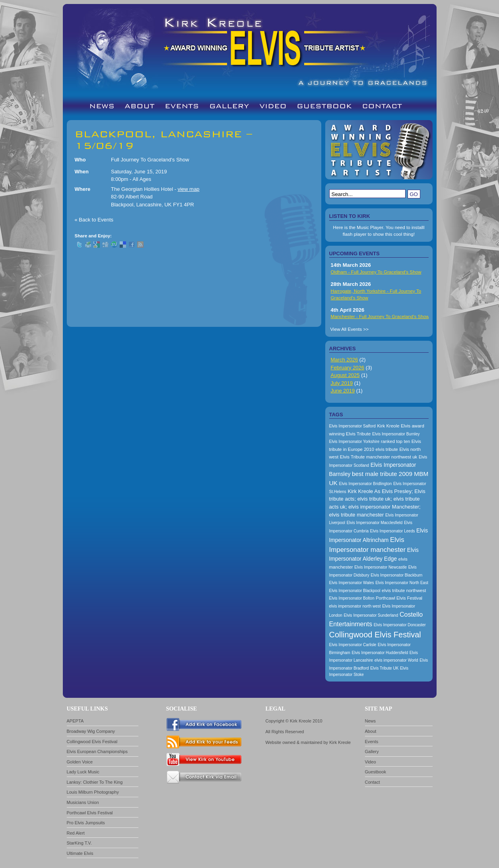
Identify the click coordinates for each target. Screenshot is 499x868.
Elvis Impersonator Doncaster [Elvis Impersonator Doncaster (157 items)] (400, 625)
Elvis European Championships (97, 751)
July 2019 (342, 383)
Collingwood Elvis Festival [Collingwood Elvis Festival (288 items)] (375, 635)
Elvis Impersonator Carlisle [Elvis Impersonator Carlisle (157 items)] (353, 645)
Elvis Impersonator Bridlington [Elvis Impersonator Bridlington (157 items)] (365, 484)
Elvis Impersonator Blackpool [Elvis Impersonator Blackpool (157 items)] (355, 591)
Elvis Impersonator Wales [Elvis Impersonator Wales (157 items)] (352, 583)
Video (371, 762)
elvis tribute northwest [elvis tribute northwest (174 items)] (404, 590)
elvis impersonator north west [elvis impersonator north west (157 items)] (355, 606)
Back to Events (96, 220)
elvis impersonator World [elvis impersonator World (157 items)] (396, 660)
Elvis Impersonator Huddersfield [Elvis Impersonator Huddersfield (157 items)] (380, 653)
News (371, 721)
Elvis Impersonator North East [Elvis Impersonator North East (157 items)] (402, 583)
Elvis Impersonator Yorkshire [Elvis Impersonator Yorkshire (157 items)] (354, 442)
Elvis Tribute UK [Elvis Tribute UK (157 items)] (384, 668)
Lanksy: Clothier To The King (95, 782)
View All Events (346, 329)
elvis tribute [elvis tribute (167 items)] (386, 449)
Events (372, 742)
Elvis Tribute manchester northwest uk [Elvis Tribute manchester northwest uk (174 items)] (379, 457)
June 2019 (343, 391)
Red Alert (76, 833)
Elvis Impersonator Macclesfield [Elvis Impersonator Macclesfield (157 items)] (375, 523)
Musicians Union (83, 802)
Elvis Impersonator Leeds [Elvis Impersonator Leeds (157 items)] (393, 531)
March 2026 (345, 360)
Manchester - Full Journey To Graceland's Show (380, 316)
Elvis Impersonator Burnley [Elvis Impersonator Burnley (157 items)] (396, 434)
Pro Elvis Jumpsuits (86, 823)
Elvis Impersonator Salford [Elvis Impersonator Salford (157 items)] (352, 426)
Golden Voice (80, 762)
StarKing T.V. (79, 843)
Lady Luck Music (83, 772)
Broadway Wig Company (91, 731)
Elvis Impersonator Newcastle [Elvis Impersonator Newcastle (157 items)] (381, 567)
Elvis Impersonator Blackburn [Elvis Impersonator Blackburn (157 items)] (396, 575)
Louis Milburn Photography (93, 792)
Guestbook (376, 772)
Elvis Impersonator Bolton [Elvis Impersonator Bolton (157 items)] (352, 598)
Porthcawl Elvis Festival (90, 813)
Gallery (372, 751)
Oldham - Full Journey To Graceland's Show (376, 272)
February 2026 (348, 368)
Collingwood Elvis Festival (92, 742)
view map (189, 189)
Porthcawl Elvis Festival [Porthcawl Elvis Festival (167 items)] (399, 598)
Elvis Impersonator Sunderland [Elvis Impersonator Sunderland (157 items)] (371, 615)
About (371, 731)
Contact (373, 782)
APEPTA (75, 721)
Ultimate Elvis (80, 853)
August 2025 (345, 375)
